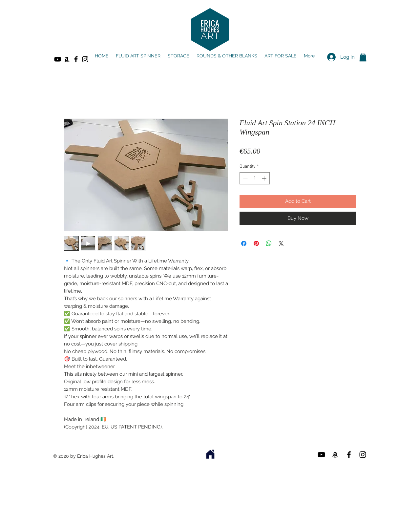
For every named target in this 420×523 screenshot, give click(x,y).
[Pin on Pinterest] (256, 243)
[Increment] (265, 178)
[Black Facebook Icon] (76, 59)
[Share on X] (281, 243)
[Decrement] (245, 178)
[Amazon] (67, 59)
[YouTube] (58, 59)
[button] (363, 57)
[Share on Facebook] (244, 243)
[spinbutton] (255, 178)
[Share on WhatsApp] (269, 243)
